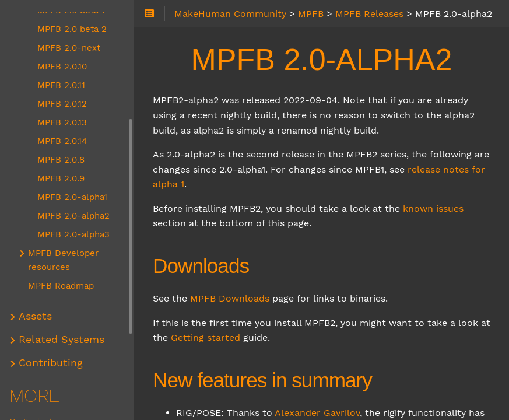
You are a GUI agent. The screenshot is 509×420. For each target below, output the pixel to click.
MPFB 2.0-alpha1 (72, 197)
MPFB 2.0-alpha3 (73, 235)
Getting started (206, 337)
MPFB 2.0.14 (62, 141)
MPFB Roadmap (61, 286)
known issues (433, 209)
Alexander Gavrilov (317, 413)
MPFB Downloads (230, 298)
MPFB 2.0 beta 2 (72, 29)
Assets (35, 316)
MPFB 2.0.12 (62, 104)
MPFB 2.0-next (69, 48)
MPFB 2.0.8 (61, 160)
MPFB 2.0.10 (62, 66)
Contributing (51, 363)
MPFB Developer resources (63, 260)
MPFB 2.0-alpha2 (73, 216)
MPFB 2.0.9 (61, 178)
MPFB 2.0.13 (62, 123)
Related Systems (62, 339)
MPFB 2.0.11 (61, 85)
